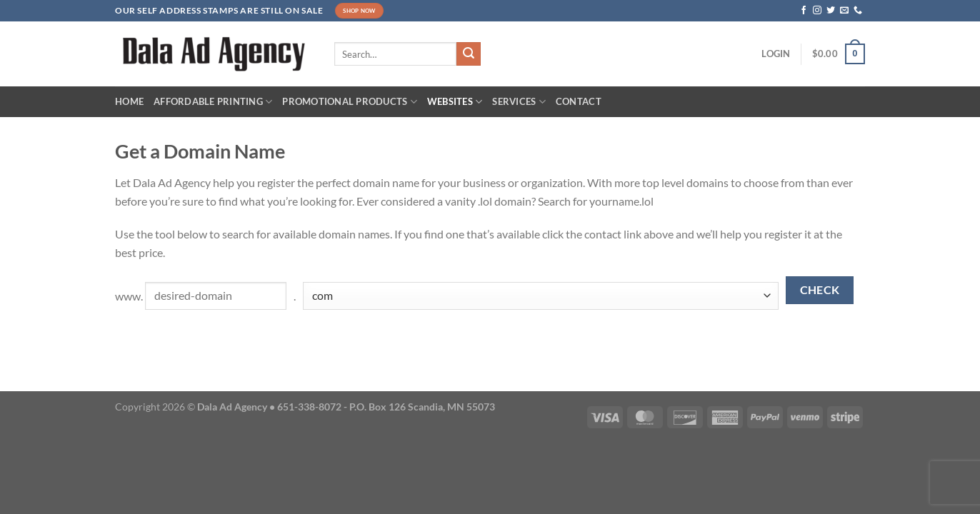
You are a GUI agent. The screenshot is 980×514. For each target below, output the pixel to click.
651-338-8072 (309, 407)
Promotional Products (350, 102)
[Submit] (469, 54)
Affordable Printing (213, 102)
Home (129, 101)
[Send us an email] (844, 11)
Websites (455, 102)
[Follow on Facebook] (804, 11)
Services (519, 102)
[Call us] (858, 11)
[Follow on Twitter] (831, 11)
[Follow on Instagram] (817, 11)
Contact (579, 101)
